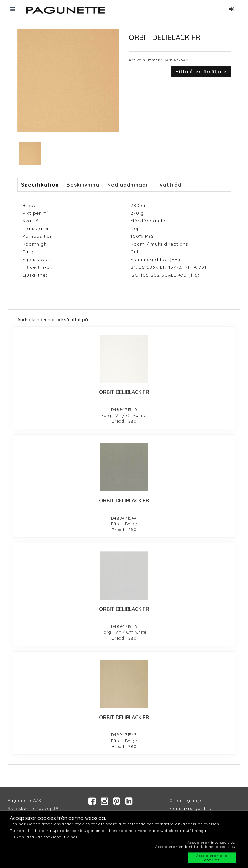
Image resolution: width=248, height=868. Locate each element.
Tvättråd (169, 185)
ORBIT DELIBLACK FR (124, 392)
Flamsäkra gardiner (192, 808)
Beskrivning (83, 185)
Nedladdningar (128, 185)
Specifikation (40, 185)
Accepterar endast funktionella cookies (195, 847)
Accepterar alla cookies (212, 858)
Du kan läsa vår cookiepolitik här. (44, 837)
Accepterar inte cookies (211, 842)
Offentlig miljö (186, 800)
